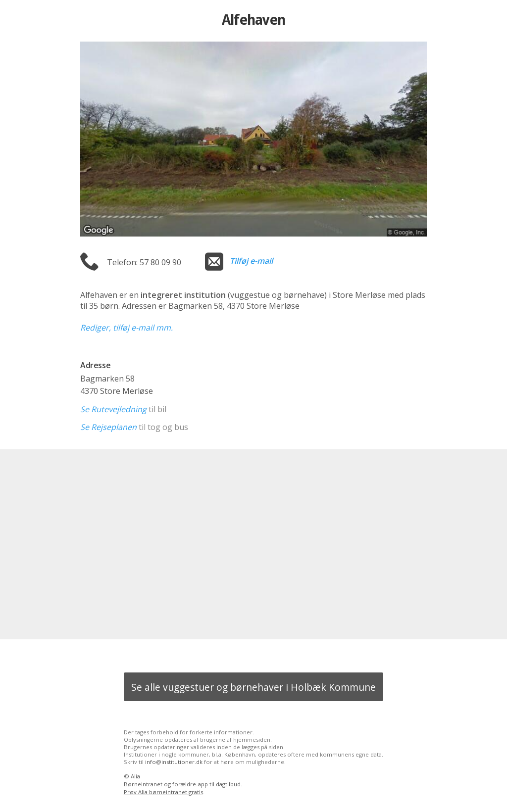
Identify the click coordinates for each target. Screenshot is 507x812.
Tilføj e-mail (251, 261)
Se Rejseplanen (108, 427)
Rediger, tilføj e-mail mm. (127, 328)
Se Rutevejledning (113, 409)
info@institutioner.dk (174, 762)
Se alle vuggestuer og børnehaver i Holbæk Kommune (253, 687)
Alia (135, 776)
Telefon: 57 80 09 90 (144, 262)
